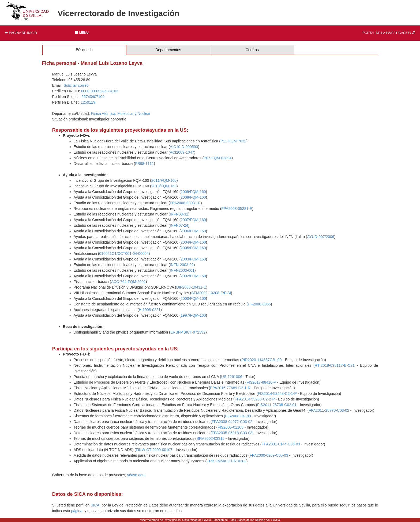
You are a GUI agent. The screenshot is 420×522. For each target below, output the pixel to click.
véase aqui (136, 475)
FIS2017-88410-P (261, 382)
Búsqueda (84, 50)
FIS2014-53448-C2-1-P (277, 394)
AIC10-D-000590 (184, 147)
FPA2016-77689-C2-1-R (230, 388)
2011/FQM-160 (164, 180)
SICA (95, 505)
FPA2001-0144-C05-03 (281, 444)
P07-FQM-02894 (217, 158)
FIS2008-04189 (238, 416)
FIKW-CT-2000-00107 (154, 450)
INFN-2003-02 (182, 265)
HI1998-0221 (150, 310)
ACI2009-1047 (182, 152)
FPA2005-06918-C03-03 (232, 433)
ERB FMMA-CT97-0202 (226, 461)
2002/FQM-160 (193, 276)
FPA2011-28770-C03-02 (329, 410)
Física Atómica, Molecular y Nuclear (121, 114)
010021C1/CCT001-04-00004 (124, 254)
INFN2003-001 (182, 270)
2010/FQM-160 (164, 186)
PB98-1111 (144, 164)
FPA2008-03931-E (185, 203)
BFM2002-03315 (211, 438)
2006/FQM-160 (193, 231)
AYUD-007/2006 (321, 237)
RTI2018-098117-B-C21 (335, 365)
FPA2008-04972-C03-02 (232, 422)
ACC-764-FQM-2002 (128, 282)
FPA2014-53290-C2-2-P (255, 399)
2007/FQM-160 (193, 220)
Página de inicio (21, 33)
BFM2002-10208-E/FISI (211, 293)
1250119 (88, 102)
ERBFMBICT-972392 (188, 332)
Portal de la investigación (389, 33)
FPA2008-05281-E (237, 209)
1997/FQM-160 (193, 315)
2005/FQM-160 (193, 248)
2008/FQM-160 (193, 197)
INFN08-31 (179, 214)
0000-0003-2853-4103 (100, 91)
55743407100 (93, 97)
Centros (252, 50)
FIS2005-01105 (230, 427)
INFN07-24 (179, 225)
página (77, 511)
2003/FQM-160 (193, 259)
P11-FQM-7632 (233, 141)
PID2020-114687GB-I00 (261, 360)
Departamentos (168, 50)
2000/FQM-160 (193, 298)
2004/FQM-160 (193, 242)
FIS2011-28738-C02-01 (277, 405)
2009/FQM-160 (193, 192)
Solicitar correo (76, 85)
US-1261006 (232, 377)
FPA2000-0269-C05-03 (269, 455)
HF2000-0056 (259, 304)
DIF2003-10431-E (191, 287)
